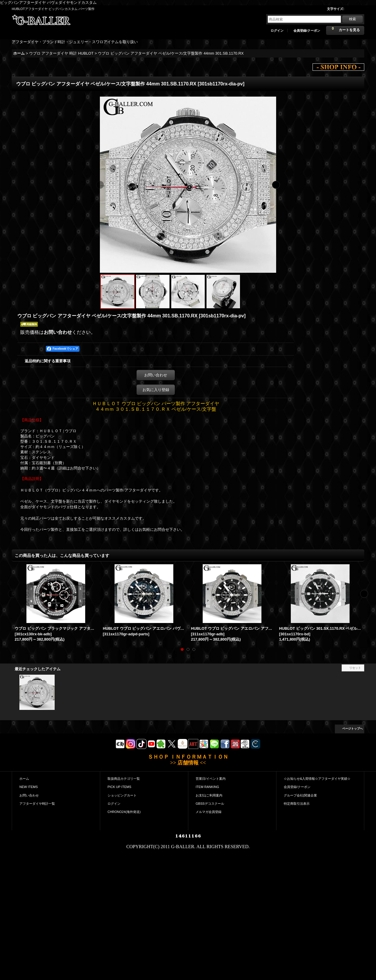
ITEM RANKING (207, 787)
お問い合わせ (58, 332)
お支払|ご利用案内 (209, 795)
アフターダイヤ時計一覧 (37, 804)
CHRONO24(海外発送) (124, 812)
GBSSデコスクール (210, 804)
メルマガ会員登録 (209, 812)
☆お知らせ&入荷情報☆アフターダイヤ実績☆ (317, 779)
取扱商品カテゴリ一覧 (124, 779)
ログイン (277, 31)
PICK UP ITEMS (119, 787)
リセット (355, 668)
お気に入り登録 (156, 390)
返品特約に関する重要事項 (48, 361)
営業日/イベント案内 (211, 779)
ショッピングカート (122, 795)
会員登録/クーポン (307, 31)
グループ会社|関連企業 (300, 795)
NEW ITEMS (29, 787)
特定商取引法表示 (297, 804)
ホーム (24, 779)
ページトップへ (352, 729)
